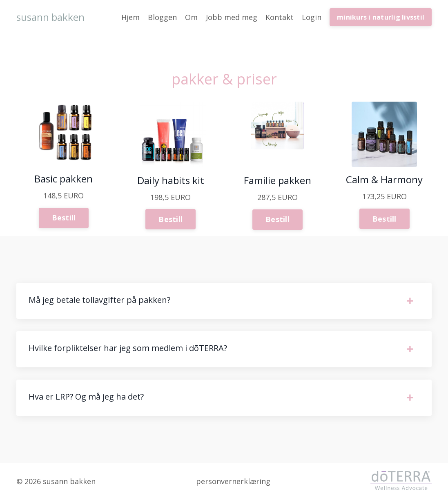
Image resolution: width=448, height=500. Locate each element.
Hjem (130, 17)
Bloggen (162, 17)
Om (191, 17)
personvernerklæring (233, 481)
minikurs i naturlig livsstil (381, 17)
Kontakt (280, 17)
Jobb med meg (232, 17)
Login (312, 17)
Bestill (64, 218)
